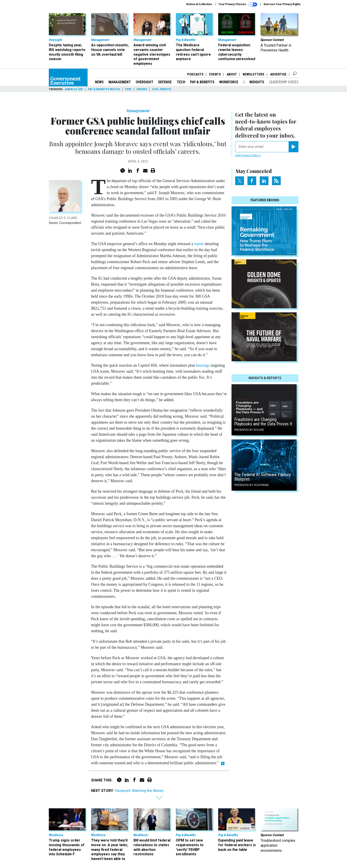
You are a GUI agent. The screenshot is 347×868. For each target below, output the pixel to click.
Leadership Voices (284, 82)
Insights (257, 82)
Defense (165, 82)
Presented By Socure (249, 430)
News (99, 82)
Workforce (229, 82)
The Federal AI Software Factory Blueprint (263, 477)
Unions (142, 89)
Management (120, 82)
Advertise (278, 74)
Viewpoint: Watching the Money (139, 791)
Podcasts (195, 74)
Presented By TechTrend (252, 485)
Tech (181, 82)
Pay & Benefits (202, 82)
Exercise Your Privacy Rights (282, 4)
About (232, 74)
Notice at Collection (199, 4)
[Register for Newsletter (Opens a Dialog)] (293, 147)
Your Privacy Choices (238, 4)
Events (215, 74)
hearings (203, 365)
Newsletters (254, 74)
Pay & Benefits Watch (104, 89)
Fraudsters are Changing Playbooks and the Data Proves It (263, 422)
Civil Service (162, 89)
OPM (128, 89)
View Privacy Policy (248, 155)
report (199, 244)
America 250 (74, 89)
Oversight (145, 82)
